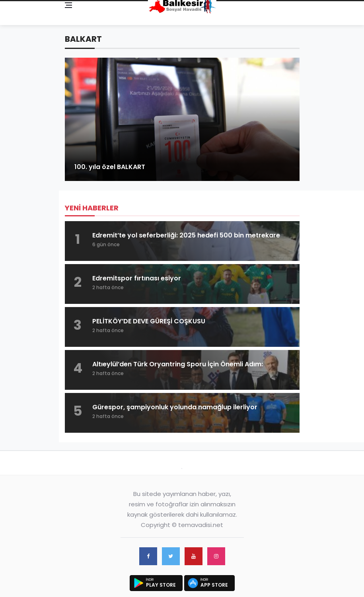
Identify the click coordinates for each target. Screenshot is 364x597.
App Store (214, 585)
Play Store (161, 585)
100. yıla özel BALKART (110, 167)
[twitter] (171, 556)
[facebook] (148, 556)
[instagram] (216, 556)
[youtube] (194, 556)
